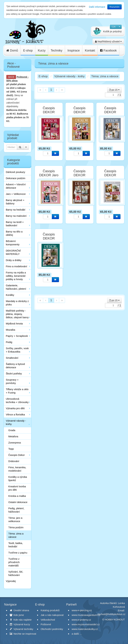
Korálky (10, 295)
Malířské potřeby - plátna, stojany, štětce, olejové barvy (17, 314)
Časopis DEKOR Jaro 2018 (49, 175)
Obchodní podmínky (52, 629)
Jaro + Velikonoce (16, 194)
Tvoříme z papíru (18, 553)
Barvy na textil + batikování (15, 224)
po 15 (114, 90)
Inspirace (74, 51)
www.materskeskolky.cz (85, 629)
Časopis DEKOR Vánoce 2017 (79, 175)
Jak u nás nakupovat (52, 615)
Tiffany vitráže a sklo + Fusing (17, 391)
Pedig (9, 342)
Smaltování (12, 358)
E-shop (28, 51)
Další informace (97, 7)
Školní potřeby (14, 374)
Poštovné (22, 77)
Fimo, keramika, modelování (17, 469)
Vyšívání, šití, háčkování (16, 573)
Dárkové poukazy (15, 172)
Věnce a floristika (15, 414)
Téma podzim (16, 527)
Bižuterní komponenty (13, 243)
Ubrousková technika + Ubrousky (17, 400)
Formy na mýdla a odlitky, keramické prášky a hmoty (16, 276)
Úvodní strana (19, 610)
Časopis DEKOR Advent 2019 (79, 112)
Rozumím (114, 7)
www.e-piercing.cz (82, 610)
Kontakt (90, 51)
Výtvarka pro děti (15, 408)
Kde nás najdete (21, 620)
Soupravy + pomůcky (12, 381)
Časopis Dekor (16, 455)
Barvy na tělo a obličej (14, 233)
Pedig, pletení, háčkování (16, 510)
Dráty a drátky (14, 260)
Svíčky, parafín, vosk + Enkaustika (17, 350)
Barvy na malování (16, 216)
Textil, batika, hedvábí (16, 545)
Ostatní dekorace (18, 502)
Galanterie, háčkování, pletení (16, 287)
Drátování (14, 461)
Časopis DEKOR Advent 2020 (110, 112)
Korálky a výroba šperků (18, 479)
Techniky (56, 51)
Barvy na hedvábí (16, 210)
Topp (11, 449)
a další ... (77, 634)
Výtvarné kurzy (20, 624)
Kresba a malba (17, 496)
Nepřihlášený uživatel (108, 41)
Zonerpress (15, 443)
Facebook (108, 51)
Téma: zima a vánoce (16, 535)
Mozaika (10, 330)
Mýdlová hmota (14, 324)
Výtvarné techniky (21, 629)
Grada (12, 430)
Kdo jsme (17, 615)
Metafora (13, 436)
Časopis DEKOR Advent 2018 (49, 112)
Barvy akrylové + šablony (15, 202)
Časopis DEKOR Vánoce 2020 (49, 238)
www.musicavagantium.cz (86, 615)
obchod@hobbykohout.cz (111, 614)
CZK (114, 27)
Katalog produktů (50, 610)
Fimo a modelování (16, 266)
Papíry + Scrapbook (17, 336)
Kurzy (42, 51)
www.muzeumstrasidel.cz (86, 624)
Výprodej (11, 581)
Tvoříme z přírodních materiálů (14, 562)
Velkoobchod (48, 620)
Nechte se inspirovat (23, 634)
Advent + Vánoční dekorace (16, 186)
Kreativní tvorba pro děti (17, 488)
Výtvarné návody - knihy (16, 422)
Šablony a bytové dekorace (15, 366)
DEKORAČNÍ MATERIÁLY (13, 252)
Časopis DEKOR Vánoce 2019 (110, 175)
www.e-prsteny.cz (81, 620)
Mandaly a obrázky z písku (17, 303)
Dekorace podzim (16, 178)
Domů (12, 51)
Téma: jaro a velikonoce (15, 519)
